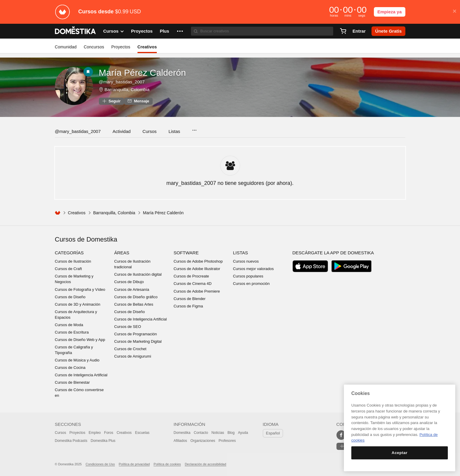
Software (186, 253)
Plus (165, 31)
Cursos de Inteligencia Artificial (81, 375)
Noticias (218, 433)
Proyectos (142, 31)
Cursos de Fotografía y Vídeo (80, 289)
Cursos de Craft (68, 269)
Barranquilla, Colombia (127, 89)
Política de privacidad (134, 464)
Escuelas (142, 433)
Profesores (227, 441)
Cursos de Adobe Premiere (197, 291)
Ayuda (243, 433)
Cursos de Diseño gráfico (136, 297)
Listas (174, 131)
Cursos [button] (114, 31)
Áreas (122, 253)
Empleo (95, 433)
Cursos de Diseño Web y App (80, 340)
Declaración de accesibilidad (205, 464)
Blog (231, 433)
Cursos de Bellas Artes (134, 304)
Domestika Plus (103, 441)
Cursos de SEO (128, 327)
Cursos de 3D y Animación (78, 304)
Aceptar (400, 453)
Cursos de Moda (69, 325)
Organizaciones (203, 441)
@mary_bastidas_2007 (78, 131)
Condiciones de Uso (100, 464)
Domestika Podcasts (71, 441)
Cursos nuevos (246, 261)
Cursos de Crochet (130, 349)
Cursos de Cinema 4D (193, 284)
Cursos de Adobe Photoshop (198, 261)
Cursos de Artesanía (132, 289)
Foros (109, 433)
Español (273, 433)
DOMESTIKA (76, 31)
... (194, 128)
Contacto (201, 433)
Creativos (147, 47)
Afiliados (180, 441)
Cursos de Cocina (70, 368)
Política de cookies (167, 464)
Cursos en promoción (252, 284)
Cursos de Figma (188, 306)
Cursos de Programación (136, 334)
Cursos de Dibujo (129, 282)
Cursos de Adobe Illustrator (197, 269)
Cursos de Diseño (70, 297)
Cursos (150, 131)
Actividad (122, 131)
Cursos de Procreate (191, 276)
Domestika (182, 433)
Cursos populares (248, 276)
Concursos (94, 47)
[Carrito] (343, 31)
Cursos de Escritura (72, 332)
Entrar (359, 31)
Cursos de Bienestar (72, 382)
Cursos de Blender (190, 299)
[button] (180, 31)
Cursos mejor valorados (253, 269)
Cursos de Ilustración (73, 261)
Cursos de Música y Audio (77, 360)
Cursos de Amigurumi (133, 356)
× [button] (455, 11)
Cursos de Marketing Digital (138, 341)
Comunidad (66, 47)
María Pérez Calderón (142, 73)
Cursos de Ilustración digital (138, 274)
